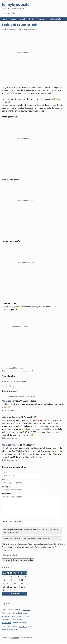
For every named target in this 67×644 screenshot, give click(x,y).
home (4, 19)
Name (5, 472)
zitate (16, 630)
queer (8, 619)
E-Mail (5, 480)
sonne (14, 622)
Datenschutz (55, 19)
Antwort (14, 410)
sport (13, 19)
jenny (11, 616)
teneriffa (10, 626)
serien (21, 619)
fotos (26, 609)
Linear (22, 396)
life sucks (22, 616)
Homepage (7, 487)
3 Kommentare (19, 368)
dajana (5, 417)
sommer (22, 371)
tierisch (16, 626)
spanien (20, 623)
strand (4, 626)
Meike (5, 401)
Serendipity (15, 638)
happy (25, 613)
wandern (42, 19)
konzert (16, 616)
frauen (4, 613)
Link (8, 410)
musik (4, 619)
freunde (10, 613)
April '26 (15, 594)
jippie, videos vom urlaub (19, 25)
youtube (10, 630)
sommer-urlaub (7, 368)
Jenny (16, 29)
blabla (11, 610)
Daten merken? (11, 555)
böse (15, 610)
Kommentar (7, 494)
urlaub (23, 19)
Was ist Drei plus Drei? (12, 522)
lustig (27, 616)
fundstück (18, 613)
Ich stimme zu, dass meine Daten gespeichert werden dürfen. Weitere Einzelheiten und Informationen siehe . (33, 547)
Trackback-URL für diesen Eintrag (14, 381)
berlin (32, 19)
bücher (20, 610)
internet (5, 616)
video (32, 371)
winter (4, 630)
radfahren (15, 619)
